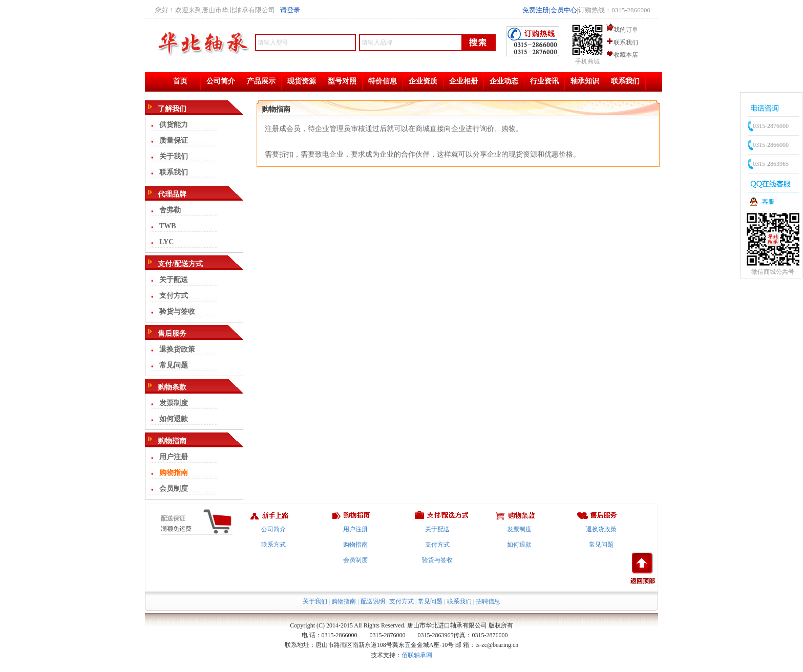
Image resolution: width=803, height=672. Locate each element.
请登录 (290, 10)
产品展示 (261, 81)
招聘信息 (488, 601)
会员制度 (174, 489)
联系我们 (626, 42)
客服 (768, 202)
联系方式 (273, 545)
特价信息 (383, 81)
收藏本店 (626, 55)
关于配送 (174, 280)
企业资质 (423, 81)
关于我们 (174, 156)
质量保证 (174, 140)
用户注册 (174, 457)
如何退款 (174, 419)
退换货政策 (177, 349)
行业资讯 (544, 81)
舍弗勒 (170, 210)
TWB (168, 226)
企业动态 (504, 81)
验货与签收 (177, 311)
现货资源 (302, 81)
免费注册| (536, 10)
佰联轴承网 (417, 655)
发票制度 (174, 403)
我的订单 (626, 30)
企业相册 (463, 81)
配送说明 (373, 601)
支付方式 (174, 296)
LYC (166, 242)
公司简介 (221, 81)
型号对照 (342, 81)
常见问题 (174, 365)
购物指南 (174, 473)
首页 (180, 81)
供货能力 (174, 125)
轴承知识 (585, 81)
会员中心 (564, 10)
